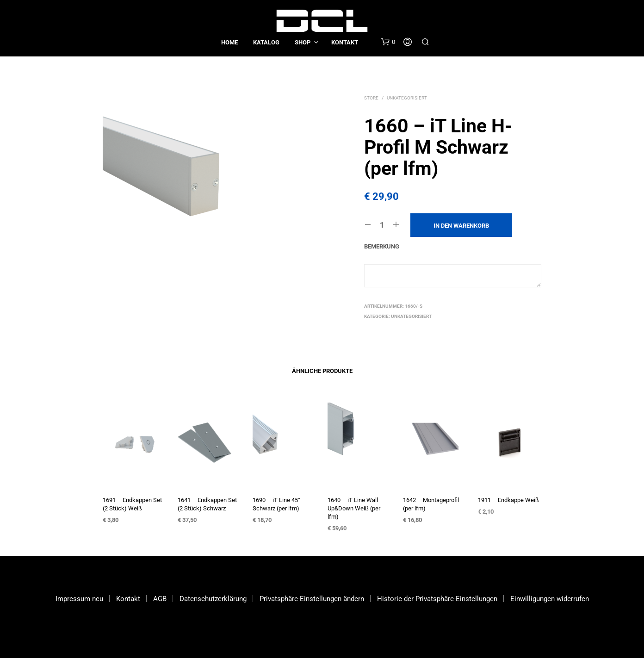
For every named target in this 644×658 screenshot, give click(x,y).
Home (229, 42)
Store (371, 98)
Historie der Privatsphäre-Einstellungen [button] (437, 599)
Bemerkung (382, 246)
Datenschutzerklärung (213, 599)
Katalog (266, 42)
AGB (160, 599)
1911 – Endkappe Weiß (508, 500)
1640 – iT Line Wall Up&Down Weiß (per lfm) (354, 508)
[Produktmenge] (382, 225)
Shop (303, 42)
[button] (388, 42)
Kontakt (345, 42)
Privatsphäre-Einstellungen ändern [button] (312, 599)
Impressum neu (79, 599)
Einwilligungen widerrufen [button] (550, 599)
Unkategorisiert (407, 98)
